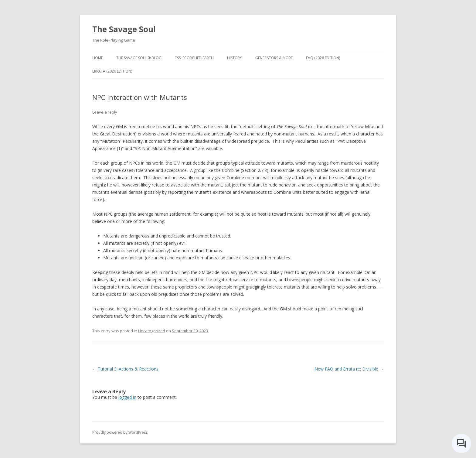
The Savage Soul (124, 29)
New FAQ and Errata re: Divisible (349, 369)
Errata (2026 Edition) (112, 71)
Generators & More (274, 58)
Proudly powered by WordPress (120, 432)
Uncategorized (152, 331)
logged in (127, 397)
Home (98, 58)
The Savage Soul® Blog (139, 58)
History (235, 58)
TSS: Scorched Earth (194, 58)
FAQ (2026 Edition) (323, 58)
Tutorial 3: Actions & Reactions (125, 369)
